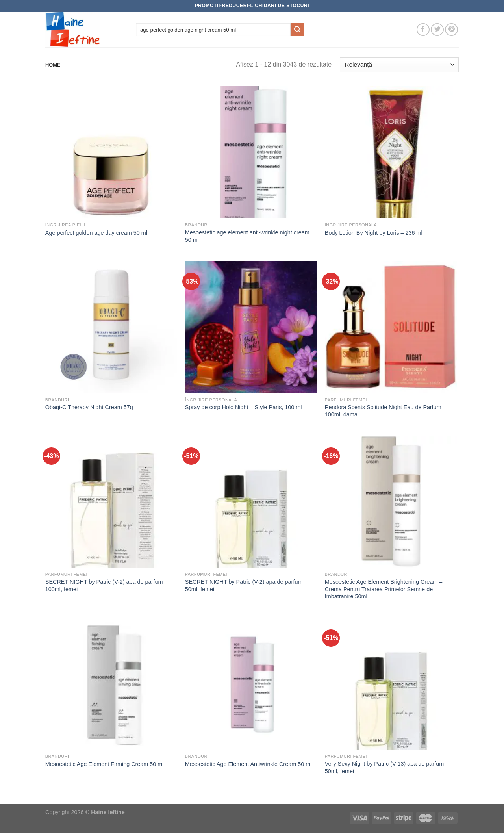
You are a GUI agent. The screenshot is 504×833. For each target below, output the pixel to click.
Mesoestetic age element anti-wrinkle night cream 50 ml (247, 236)
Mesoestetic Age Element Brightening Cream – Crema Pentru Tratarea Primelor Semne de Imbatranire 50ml (384, 589)
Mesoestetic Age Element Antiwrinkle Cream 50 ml (248, 764)
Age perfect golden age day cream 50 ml (96, 233)
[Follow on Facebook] (423, 30)
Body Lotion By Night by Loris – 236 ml (374, 233)
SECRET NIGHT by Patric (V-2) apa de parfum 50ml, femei (244, 585)
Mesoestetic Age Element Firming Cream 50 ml (105, 764)
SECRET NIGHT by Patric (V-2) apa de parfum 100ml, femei (104, 585)
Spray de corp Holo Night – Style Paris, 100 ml (244, 407)
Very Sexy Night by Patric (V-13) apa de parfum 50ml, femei (384, 767)
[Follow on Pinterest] (451, 30)
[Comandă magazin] (399, 65)
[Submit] (297, 30)
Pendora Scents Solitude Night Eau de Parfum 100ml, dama (383, 411)
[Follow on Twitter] (437, 30)
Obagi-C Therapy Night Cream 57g (89, 407)
